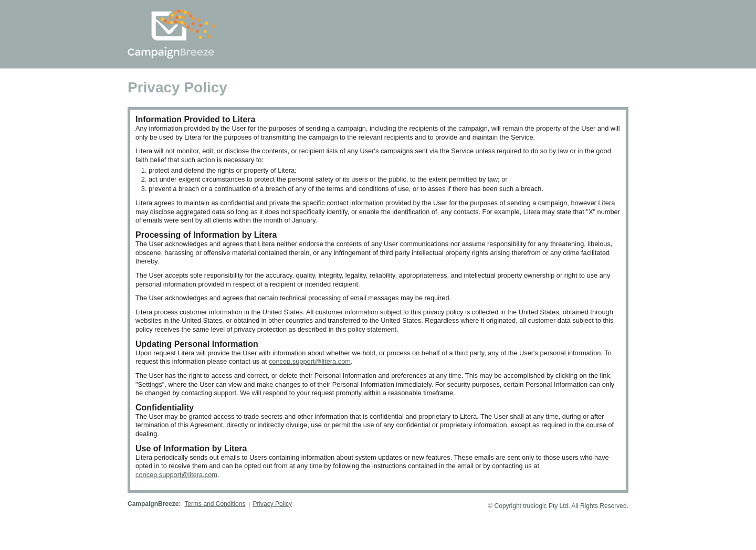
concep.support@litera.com (310, 361)
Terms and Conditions (215, 504)
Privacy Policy (272, 504)
